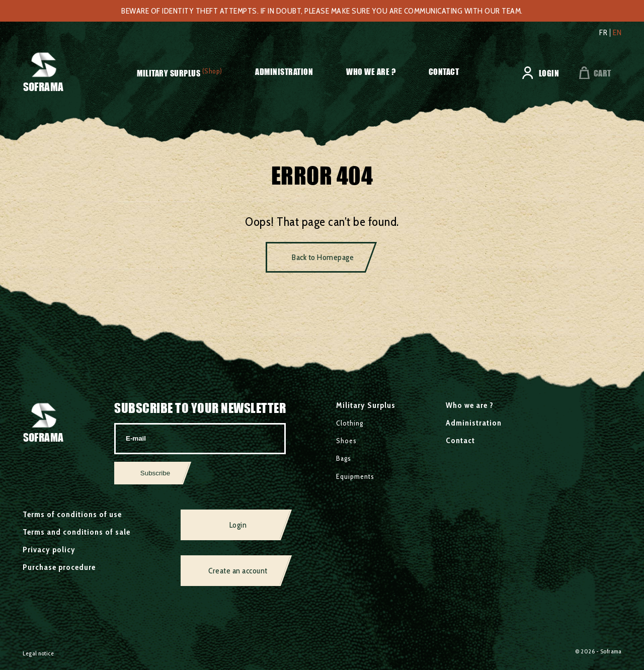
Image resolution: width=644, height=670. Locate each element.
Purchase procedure (59, 567)
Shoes (346, 441)
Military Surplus (169, 73)
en (617, 33)
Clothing (350, 423)
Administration (284, 72)
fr (603, 33)
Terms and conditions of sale (76, 532)
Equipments (355, 476)
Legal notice (38, 653)
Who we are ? (371, 72)
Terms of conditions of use (72, 514)
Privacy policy (49, 550)
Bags (344, 458)
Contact (444, 72)
